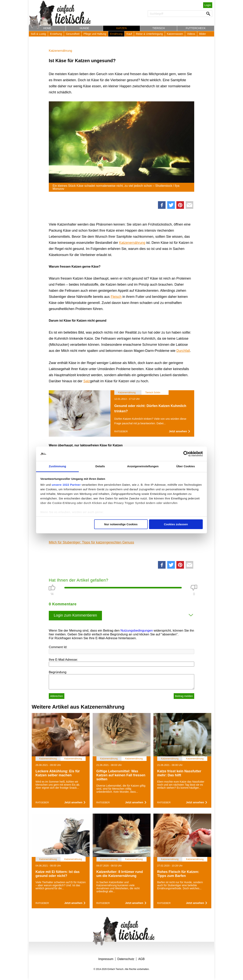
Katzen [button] (121, 28)
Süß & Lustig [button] (38, 34)
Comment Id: (58, 647)
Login (208, 5)
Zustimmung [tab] (57, 466)
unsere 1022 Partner (66, 485)
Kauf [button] (129, 34)
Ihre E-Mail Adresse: (63, 660)
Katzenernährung (60, 51)
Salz (87, 381)
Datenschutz (126, 959)
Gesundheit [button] (73, 34)
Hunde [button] (84, 28)
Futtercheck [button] (196, 28)
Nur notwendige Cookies (121, 524)
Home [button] (47, 28)
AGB (141, 959)
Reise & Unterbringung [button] (149, 34)
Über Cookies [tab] (186, 466)
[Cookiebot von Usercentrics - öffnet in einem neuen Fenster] (186, 454)
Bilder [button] (203, 34)
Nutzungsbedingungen (137, 631)
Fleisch (116, 297)
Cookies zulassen (176, 524)
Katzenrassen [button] (175, 34)
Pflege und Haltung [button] (95, 34)
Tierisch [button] (159, 28)
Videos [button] (191, 34)
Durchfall (183, 351)
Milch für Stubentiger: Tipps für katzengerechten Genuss (91, 542)
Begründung (58, 672)
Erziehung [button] (56, 34)
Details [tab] (100, 466)
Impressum (106, 959)
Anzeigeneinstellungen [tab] (143, 466)
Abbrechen (57, 696)
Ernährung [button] (116, 34)
